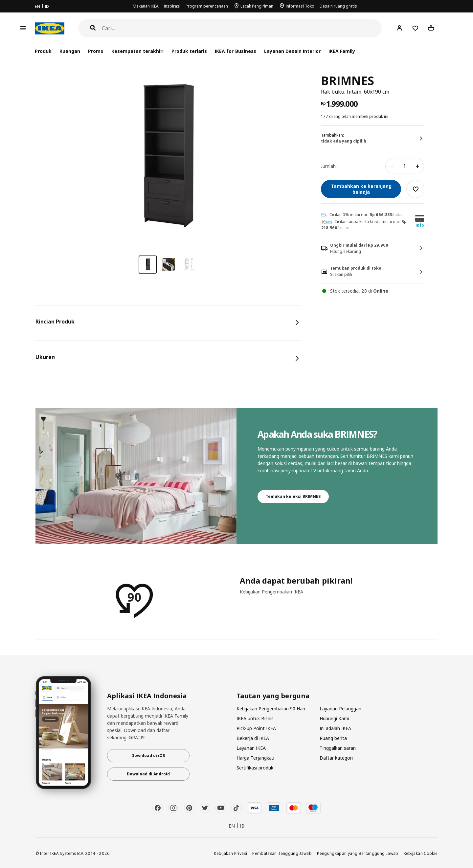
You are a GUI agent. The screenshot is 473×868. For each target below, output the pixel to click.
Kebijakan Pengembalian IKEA (271, 592)
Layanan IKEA (251, 748)
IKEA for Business (235, 51)
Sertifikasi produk (255, 768)
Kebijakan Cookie (421, 853)
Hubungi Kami (334, 718)
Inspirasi (172, 6)
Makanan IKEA (146, 6)
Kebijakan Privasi (230, 853)
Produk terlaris (189, 51)
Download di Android (148, 774)
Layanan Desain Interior (292, 51)
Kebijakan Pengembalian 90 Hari (271, 709)
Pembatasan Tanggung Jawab (282, 853)
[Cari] (242, 28)
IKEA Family (342, 51)
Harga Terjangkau (255, 758)
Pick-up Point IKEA (256, 728)
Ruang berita (333, 738)
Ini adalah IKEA (335, 728)
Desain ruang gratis (338, 6)
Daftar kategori (336, 758)
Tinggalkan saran (338, 748)
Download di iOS (148, 756)
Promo (96, 51)
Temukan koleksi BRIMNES (293, 496)
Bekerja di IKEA (253, 738)
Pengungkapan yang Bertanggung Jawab (358, 853)
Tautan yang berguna (273, 696)
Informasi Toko (300, 6)
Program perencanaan (207, 6)
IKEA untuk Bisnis (255, 718)
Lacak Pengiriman (257, 6)
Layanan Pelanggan (340, 709)
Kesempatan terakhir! (137, 51)
